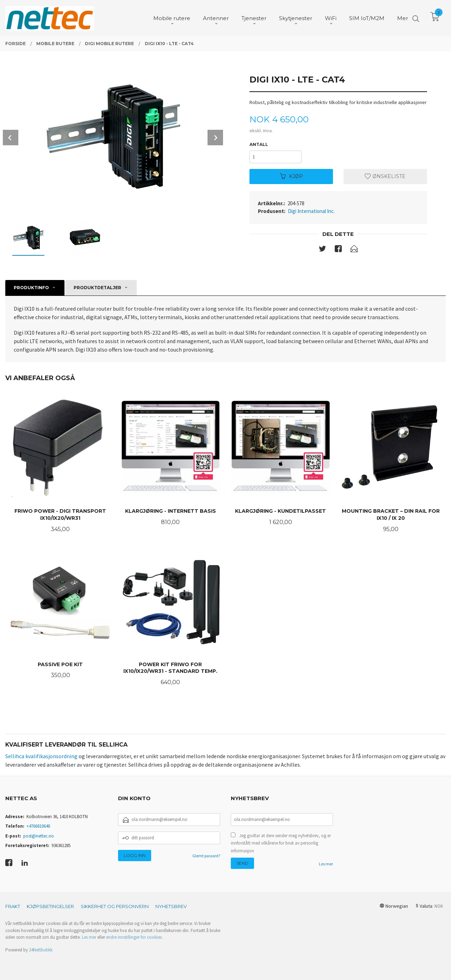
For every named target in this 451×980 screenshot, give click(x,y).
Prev (11, 138)
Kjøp (291, 176)
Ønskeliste (385, 176)
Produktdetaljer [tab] (97, 288)
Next (215, 138)
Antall (259, 144)
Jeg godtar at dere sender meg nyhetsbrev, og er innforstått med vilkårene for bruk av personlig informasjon (281, 843)
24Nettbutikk (41, 950)
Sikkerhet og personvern (115, 906)
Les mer (326, 864)
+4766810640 (38, 826)
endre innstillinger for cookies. (134, 937)
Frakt (13, 906)
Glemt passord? (206, 856)
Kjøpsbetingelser (50, 906)
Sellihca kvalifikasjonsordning (41, 756)
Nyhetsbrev (171, 906)
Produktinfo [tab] (31, 288)
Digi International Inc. (311, 211)
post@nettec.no (39, 836)
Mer (403, 18)
